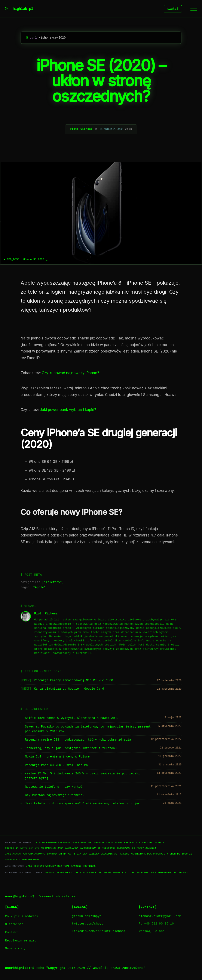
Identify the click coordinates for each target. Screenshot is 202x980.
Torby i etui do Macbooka (131, 873)
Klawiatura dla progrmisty (149, 854)
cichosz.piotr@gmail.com (160, 917)
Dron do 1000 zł (181, 854)
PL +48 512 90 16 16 (156, 924)
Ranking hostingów (84, 867)
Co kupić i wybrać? (22, 917)
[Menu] (194, 9)
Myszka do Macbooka (59, 873)
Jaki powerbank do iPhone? (169, 873)
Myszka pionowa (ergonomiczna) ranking (63, 843)
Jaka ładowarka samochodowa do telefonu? (86, 849)
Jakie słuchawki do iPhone (93, 873)
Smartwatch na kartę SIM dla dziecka (73, 854)
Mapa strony (15, 949)
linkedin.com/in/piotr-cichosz (99, 932)
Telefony (53, 583)
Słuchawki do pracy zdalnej (136, 849)
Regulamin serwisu (21, 941)
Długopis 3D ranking (115, 854)
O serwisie (14, 925)
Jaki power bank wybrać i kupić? (68, 410)
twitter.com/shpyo (88, 924)
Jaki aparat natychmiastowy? (25, 854)
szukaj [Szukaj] (173, 9)
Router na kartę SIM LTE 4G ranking (30, 849)
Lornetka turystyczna (108, 843)
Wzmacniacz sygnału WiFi (22, 860)
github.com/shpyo (87, 917)
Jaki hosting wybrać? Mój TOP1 (48, 867)
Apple (39, 588)
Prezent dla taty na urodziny (145, 843)
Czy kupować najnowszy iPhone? (70, 373)
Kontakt (12, 933)
